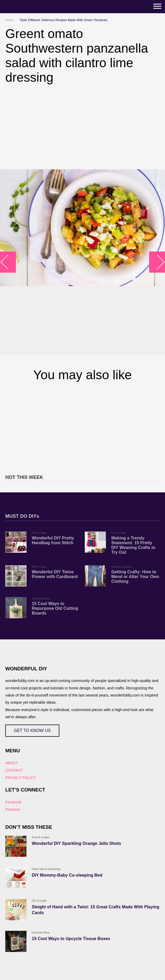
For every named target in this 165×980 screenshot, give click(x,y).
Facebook (13, 802)
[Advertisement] (82, 427)
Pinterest (13, 809)
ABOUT (12, 763)
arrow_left (8, 262)
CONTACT (14, 770)
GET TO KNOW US (32, 731)
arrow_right (157, 262)
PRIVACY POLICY (21, 778)
